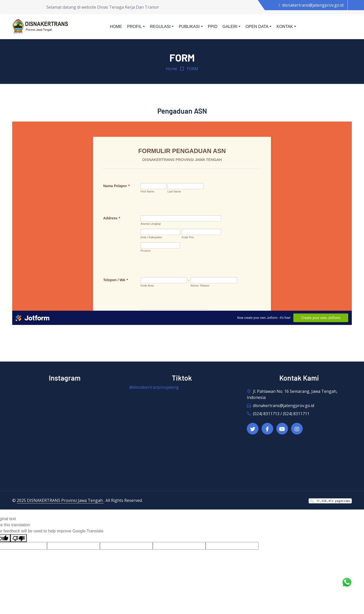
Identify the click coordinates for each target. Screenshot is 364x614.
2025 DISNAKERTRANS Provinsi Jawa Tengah (60, 500)
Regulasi (160, 27)
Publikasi (189, 27)
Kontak (285, 27)
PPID (213, 27)
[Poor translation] (19, 538)
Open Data (257, 27)
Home (116, 27)
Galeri (230, 27)
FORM (193, 69)
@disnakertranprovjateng (154, 387)
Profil (134, 27)
